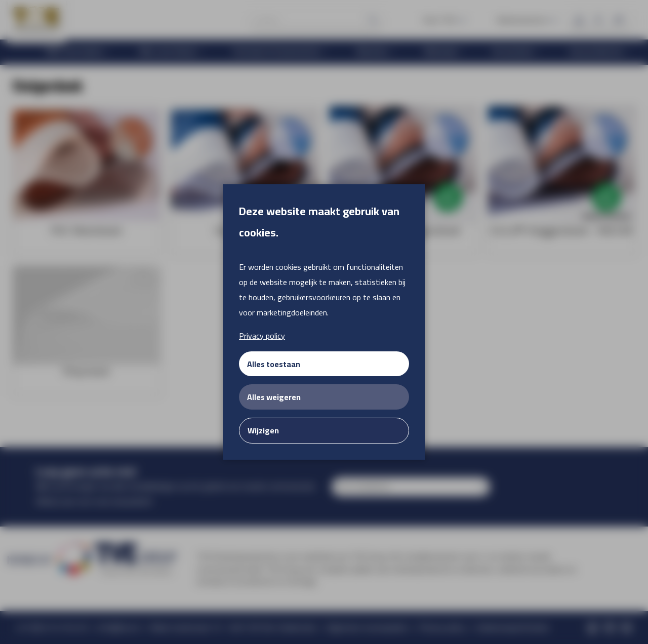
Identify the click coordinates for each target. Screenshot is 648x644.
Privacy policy (262, 336)
